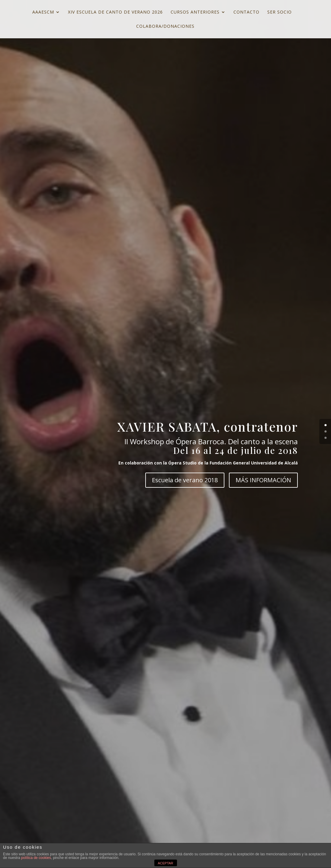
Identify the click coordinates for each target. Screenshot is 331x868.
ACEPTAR (165, 863)
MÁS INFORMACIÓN (263, 480)
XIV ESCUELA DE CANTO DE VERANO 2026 (115, 12)
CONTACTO (246, 12)
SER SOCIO (280, 12)
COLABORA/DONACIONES (165, 27)
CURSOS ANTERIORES (195, 12)
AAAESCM (43, 12)
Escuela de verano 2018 (185, 480)
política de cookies (36, 858)
